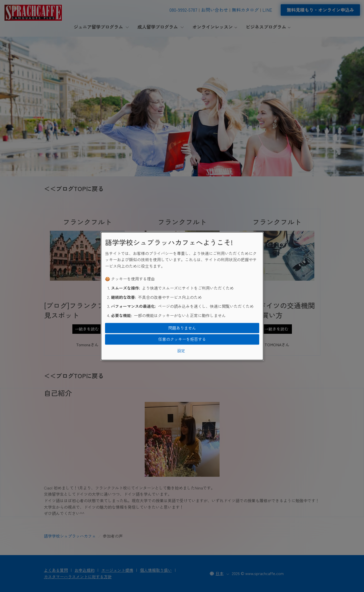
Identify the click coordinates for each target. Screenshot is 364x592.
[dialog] (182, 296)
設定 (181, 351)
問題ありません (182, 328)
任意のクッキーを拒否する (182, 339)
